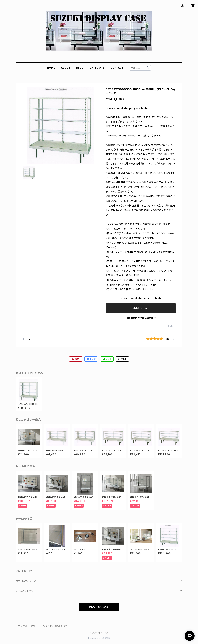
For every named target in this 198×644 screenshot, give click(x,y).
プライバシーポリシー (28, 626)
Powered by (99, 638)
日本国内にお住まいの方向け (141, 318)
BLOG (80, 68)
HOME (51, 68)
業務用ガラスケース (26, 581)
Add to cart (141, 308)
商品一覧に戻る (99, 607)
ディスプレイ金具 (24, 591)
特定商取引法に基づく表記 (56, 626)
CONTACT (117, 68)
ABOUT (66, 68)
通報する (172, 326)
